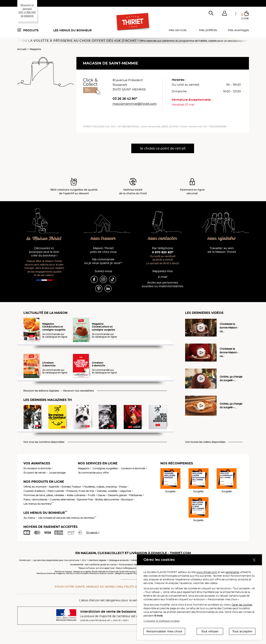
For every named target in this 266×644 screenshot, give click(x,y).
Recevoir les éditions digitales (41, 391)
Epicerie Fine (85, 499)
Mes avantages (238, 30)
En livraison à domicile (37, 468)
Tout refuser (210, 631)
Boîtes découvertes (107, 499)
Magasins (35, 49)
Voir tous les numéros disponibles (44, 442)
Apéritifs (54, 487)
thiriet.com (25, 560)
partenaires (232, 572)
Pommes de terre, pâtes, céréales (44, 495)
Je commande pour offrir (93, 473)
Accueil (22, 49)
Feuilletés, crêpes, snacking (100, 487)
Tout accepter (242, 631)
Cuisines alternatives (62, 499)
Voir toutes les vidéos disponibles (205, 442)
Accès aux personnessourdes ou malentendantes (163, 284)
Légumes (126, 491)
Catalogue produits (119, 560)
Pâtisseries (136, 495)
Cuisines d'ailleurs (34, 491)
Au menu (29, 518)
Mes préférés (208, 30)
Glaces (102, 495)
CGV (84, 560)
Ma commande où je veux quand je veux (103, 261)
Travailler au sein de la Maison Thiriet (222, 250)
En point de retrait (35, 473)
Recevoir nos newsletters (79, 391)
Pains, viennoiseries (35, 499)
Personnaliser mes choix (164, 631)
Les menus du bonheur (72, 30)
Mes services (178, 30)
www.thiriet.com (207, 572)
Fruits (92, 495)
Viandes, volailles (107, 491)
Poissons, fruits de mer (80, 491)
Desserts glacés (117, 495)
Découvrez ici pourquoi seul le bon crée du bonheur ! (44, 252)
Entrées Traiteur (71, 487)
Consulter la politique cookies (162, 621)
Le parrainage (57, 473)
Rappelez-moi (163, 271)
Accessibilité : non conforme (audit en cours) (93, 565)
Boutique (127, 499)
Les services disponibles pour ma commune (56, 560)
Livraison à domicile (133, 468)
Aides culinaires (76, 495)
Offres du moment (35, 487)
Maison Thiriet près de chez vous (103, 250)
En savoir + (93, 532)
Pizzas (123, 487)
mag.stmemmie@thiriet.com (135, 104)
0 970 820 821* (163, 252)
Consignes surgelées (105, 468)
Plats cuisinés (56, 491)
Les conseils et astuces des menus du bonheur (67, 518)
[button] (225, 14)
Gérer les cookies (242, 605)
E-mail (163, 277)
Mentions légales (97, 560)
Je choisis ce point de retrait (163, 148)
